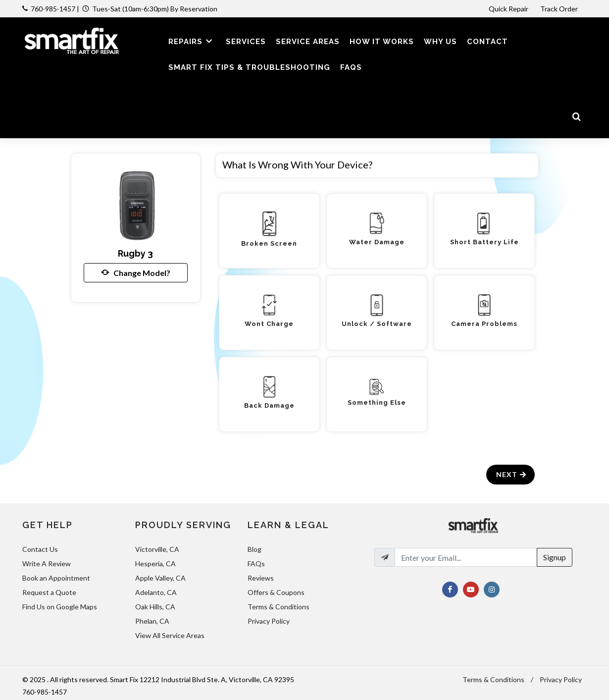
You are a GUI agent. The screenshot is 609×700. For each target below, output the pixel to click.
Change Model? (136, 272)
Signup (555, 557)
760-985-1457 (53, 9)
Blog (254, 549)
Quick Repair (508, 9)
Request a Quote (49, 592)
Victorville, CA (157, 549)
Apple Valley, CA (160, 578)
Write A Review (47, 564)
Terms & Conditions (279, 607)
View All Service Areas (170, 635)
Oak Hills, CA (155, 607)
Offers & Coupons (276, 592)
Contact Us (40, 549)
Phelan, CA (152, 621)
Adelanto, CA (156, 592)
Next (512, 474)
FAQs (256, 564)
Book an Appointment (56, 578)
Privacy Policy (269, 621)
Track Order (560, 9)
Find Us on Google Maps (60, 607)
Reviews (261, 578)
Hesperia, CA (155, 564)
